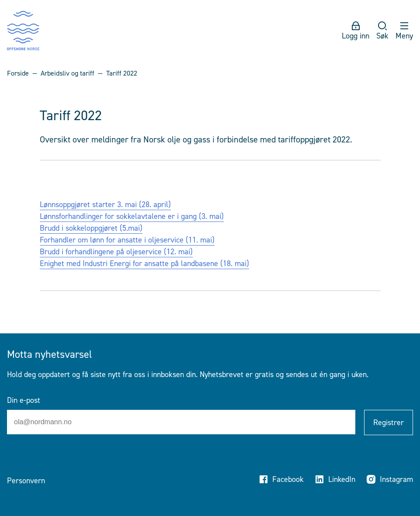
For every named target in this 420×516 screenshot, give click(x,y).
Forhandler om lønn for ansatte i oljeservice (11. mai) (127, 240)
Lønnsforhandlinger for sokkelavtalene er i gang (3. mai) (132, 216)
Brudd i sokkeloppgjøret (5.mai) (91, 228)
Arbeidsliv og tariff (68, 73)
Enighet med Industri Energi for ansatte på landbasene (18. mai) (144, 263)
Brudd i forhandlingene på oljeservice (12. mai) (116, 252)
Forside (18, 73)
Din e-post (24, 400)
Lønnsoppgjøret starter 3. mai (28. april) (105, 204)
